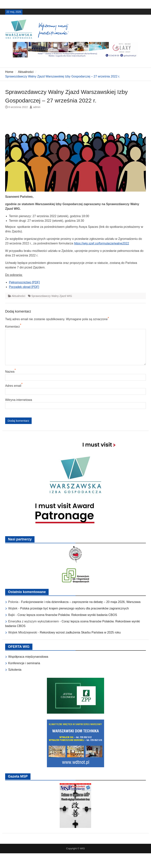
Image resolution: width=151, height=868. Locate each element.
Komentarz (12, 327)
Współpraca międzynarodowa (28, 657)
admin (37, 107)
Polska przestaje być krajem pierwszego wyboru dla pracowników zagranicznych (75, 608)
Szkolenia (15, 670)
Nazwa (10, 372)
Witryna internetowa (19, 400)
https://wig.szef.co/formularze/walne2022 (102, 243)
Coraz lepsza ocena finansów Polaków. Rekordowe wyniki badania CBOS (67, 615)
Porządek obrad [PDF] (24, 287)
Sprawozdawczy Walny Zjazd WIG (52, 296)
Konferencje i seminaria (24, 663)
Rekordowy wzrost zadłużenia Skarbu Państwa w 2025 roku (80, 632)
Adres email (13, 386)
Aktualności (18, 296)
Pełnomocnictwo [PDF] (24, 282)
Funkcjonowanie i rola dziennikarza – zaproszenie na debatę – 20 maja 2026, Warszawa (81, 602)
